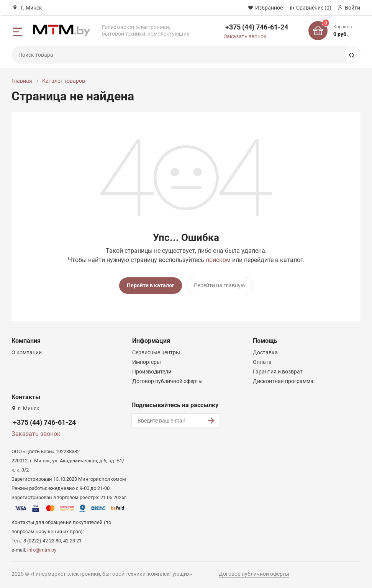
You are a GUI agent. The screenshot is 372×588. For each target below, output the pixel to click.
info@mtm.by (42, 550)
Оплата (262, 362)
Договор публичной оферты (167, 381)
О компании (27, 352)
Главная (22, 81)
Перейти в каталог (151, 285)
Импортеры (147, 362)
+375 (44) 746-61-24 (257, 27)
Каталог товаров (64, 81)
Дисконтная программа (283, 381)
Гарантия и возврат (278, 372)
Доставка (265, 352)
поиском (218, 260)
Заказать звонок (245, 36)
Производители (152, 372)
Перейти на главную (219, 285)
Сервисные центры (156, 352)
